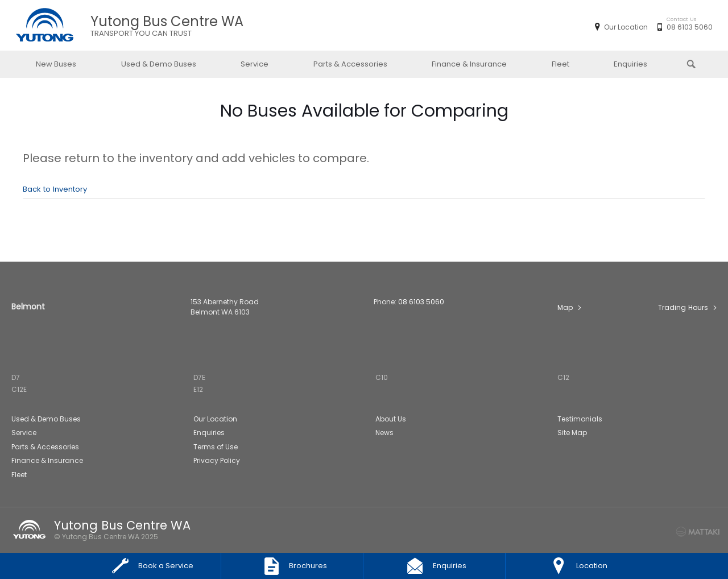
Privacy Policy (217, 460)
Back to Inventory (55, 189)
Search (684, 63)
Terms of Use (216, 447)
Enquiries (630, 64)
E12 (198, 389)
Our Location (626, 27)
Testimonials (580, 419)
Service (255, 64)
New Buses (56, 64)
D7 (16, 377)
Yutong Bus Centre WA (167, 26)
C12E (19, 389)
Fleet (561, 64)
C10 (382, 377)
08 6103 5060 (688, 27)
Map (565, 307)
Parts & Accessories (350, 64)
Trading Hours (683, 307)
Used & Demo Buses (159, 64)
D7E (199, 377)
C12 (563, 377)
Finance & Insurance (469, 64)
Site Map (572, 433)
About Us (391, 419)
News (384, 433)
